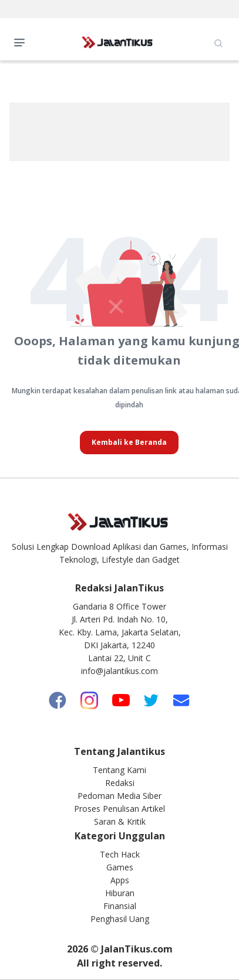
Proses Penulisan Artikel (119, 809)
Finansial (120, 906)
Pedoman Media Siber (119, 796)
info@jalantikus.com (119, 671)
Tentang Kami (119, 770)
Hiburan (120, 893)
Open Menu (22, 42)
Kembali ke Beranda (129, 442)
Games (120, 867)
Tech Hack (120, 854)
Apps (120, 880)
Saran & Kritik (120, 821)
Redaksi (120, 783)
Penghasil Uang (120, 919)
